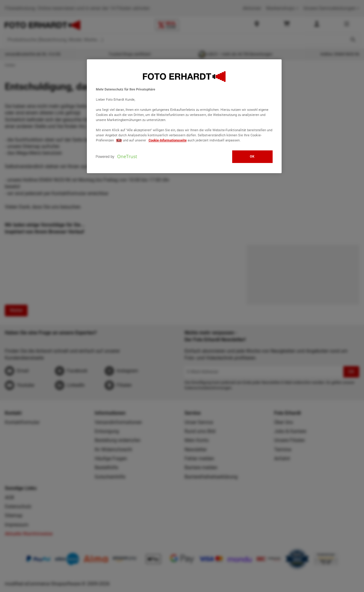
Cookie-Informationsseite (168, 140)
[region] (184, 116)
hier (119, 140)
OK (252, 156)
